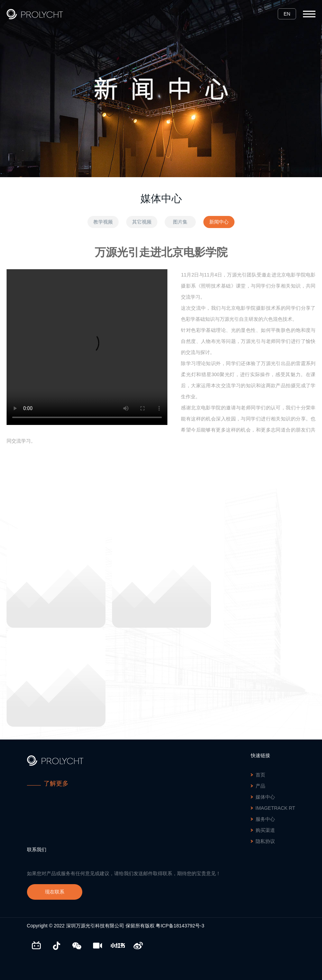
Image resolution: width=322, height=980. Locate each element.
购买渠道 (265, 830)
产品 (260, 786)
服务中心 (265, 819)
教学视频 (103, 222)
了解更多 (56, 783)
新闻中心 (219, 222)
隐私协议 (265, 841)
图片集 (180, 222)
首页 (260, 775)
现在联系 (55, 892)
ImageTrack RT (275, 808)
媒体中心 (265, 797)
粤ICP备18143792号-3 (180, 926)
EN (287, 14)
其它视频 (142, 222)
